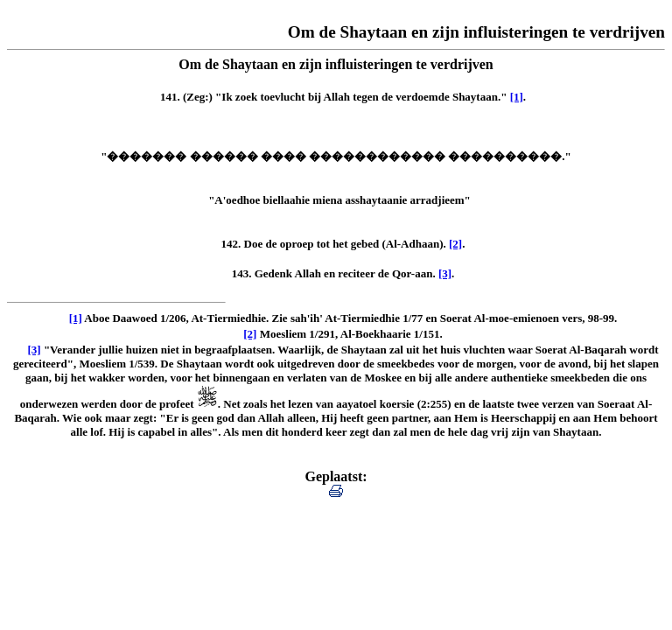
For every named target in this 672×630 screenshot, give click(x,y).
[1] (517, 97)
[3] (445, 273)
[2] (455, 244)
